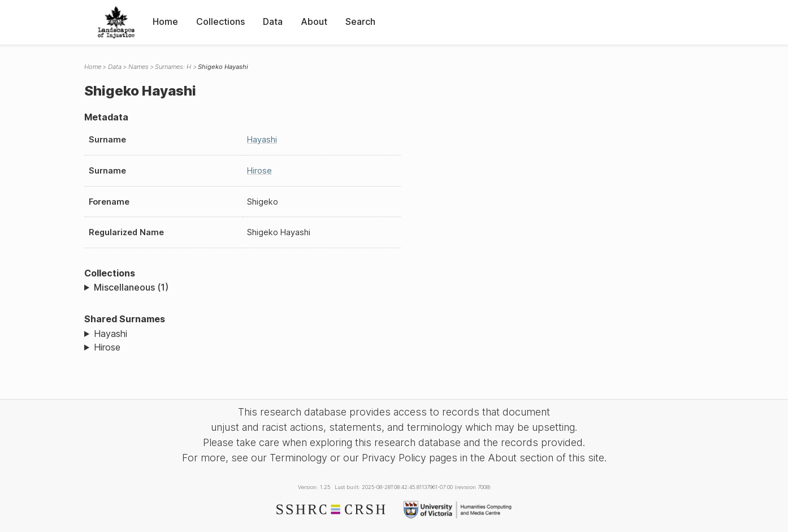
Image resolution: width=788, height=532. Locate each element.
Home (165, 21)
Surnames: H (173, 67)
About (314, 21)
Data (273, 21)
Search (360, 21)
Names (138, 67)
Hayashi (262, 139)
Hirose (259, 170)
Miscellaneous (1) (131, 287)
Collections (220, 21)
